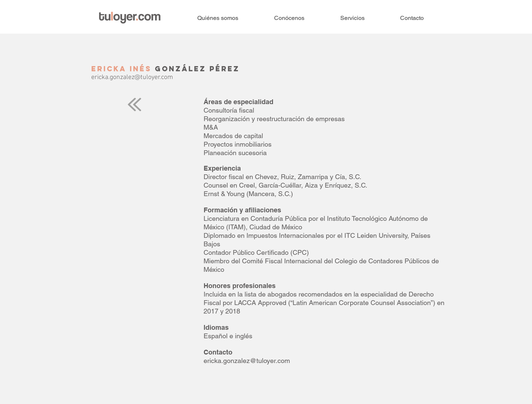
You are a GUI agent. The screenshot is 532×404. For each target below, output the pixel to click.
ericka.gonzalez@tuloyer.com (132, 77)
